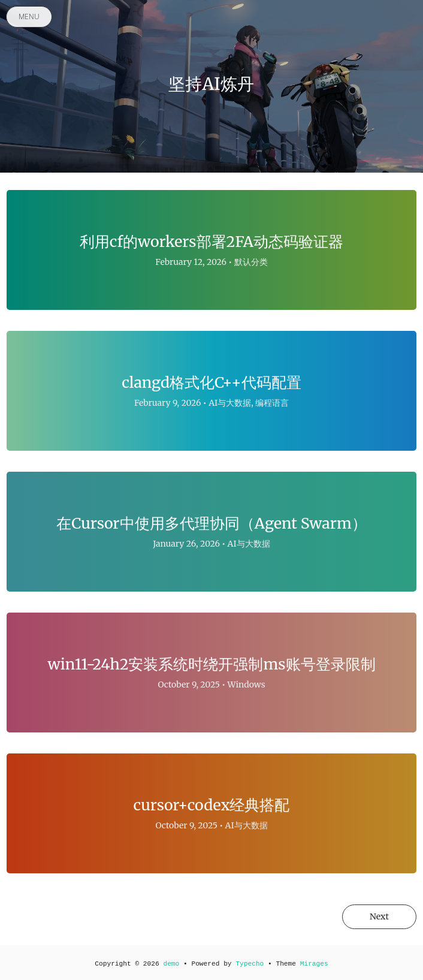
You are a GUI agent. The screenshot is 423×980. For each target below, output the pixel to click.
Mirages (314, 964)
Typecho (250, 964)
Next (379, 916)
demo (171, 964)
